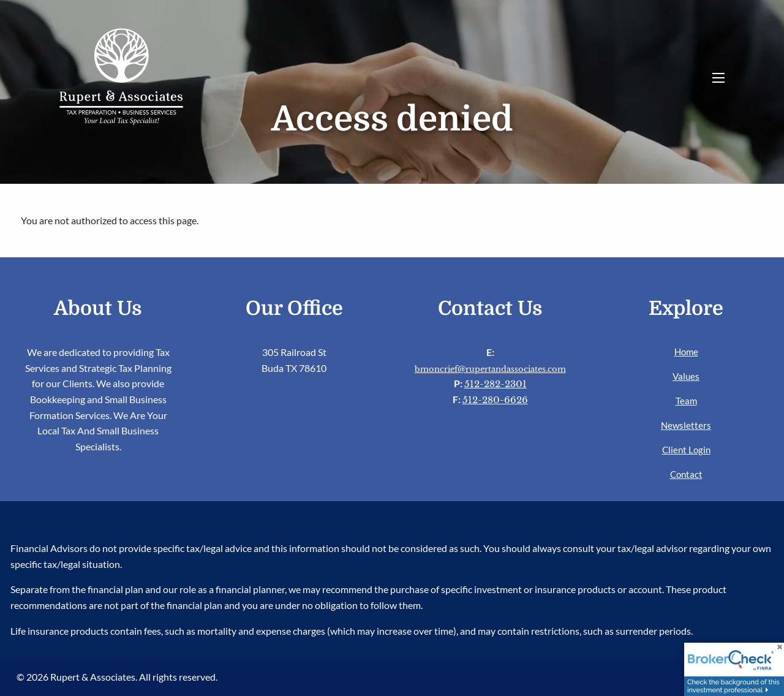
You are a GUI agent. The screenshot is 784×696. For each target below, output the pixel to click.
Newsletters (686, 425)
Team (686, 401)
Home (686, 352)
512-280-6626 (495, 400)
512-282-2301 (496, 384)
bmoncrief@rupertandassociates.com (490, 369)
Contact (686, 474)
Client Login (686, 450)
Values (686, 376)
